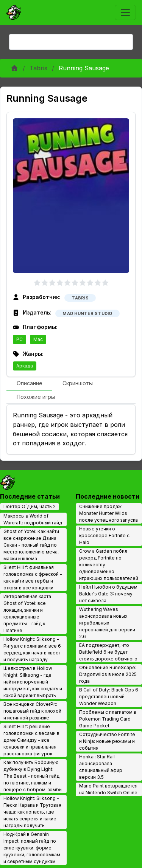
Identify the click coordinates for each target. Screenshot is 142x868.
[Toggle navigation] (125, 12)
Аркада (25, 366)
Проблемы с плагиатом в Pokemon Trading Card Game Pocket (108, 719)
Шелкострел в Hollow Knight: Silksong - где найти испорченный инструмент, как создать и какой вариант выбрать (33, 682)
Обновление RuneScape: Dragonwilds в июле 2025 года (108, 674)
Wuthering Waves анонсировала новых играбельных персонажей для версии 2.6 (107, 623)
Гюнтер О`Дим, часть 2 (30, 506)
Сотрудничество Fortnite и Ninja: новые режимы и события (107, 741)
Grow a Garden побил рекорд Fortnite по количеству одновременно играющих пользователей (109, 565)
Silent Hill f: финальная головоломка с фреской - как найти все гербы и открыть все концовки (33, 577)
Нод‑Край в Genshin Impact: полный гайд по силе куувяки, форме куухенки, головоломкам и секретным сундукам (32, 848)
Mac (38, 339)
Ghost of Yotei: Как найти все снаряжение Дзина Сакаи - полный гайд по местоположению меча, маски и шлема (31, 545)
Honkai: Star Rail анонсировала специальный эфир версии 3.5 (101, 767)
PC (20, 339)
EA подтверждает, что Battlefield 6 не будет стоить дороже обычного (108, 652)
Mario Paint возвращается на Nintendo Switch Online (108, 789)
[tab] (29, 384)
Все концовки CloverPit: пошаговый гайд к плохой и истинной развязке (32, 711)
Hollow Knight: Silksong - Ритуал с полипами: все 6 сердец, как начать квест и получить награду (32, 649)
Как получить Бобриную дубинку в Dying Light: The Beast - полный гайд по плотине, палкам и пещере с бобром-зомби (33, 776)
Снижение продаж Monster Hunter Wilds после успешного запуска (108, 513)
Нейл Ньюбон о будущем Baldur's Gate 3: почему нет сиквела (108, 594)
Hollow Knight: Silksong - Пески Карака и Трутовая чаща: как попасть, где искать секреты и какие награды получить (32, 812)
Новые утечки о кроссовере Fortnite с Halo (104, 536)
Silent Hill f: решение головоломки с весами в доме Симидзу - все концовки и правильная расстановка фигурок (31, 740)
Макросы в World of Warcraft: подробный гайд (33, 519)
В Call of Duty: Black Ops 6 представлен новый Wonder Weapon (109, 697)
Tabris (38, 68)
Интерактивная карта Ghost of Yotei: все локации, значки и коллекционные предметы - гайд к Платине (27, 613)
